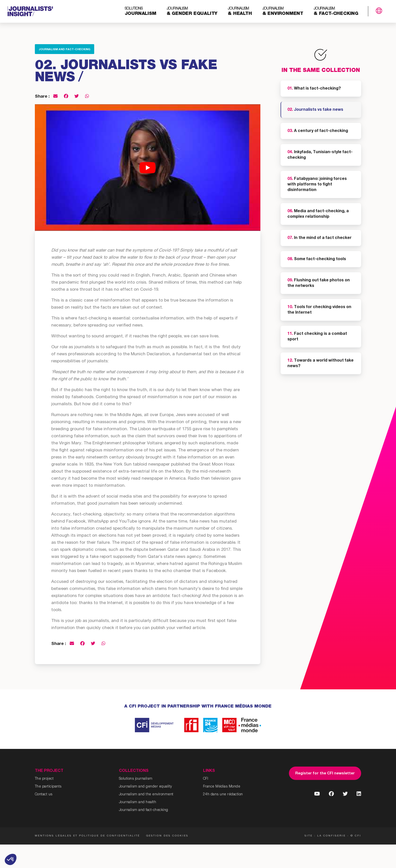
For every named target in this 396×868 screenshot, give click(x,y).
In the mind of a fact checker (319, 238)
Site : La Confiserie (325, 836)
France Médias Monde (222, 787)
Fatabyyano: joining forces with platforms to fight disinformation (317, 185)
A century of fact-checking (318, 131)
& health (240, 12)
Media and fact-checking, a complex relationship (318, 214)
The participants (48, 787)
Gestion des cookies (167, 836)
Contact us (44, 795)
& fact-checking (336, 12)
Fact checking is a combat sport (317, 337)
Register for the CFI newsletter (325, 774)
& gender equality (192, 12)
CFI (206, 779)
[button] (11, 859)
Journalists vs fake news (315, 110)
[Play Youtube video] (148, 168)
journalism (141, 12)
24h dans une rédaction (223, 795)
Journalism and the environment (146, 795)
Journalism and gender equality (145, 787)
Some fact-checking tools (317, 259)
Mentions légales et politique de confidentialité (87, 836)
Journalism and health (138, 802)
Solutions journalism (136, 779)
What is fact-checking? (314, 89)
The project (44, 779)
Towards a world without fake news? (320, 364)
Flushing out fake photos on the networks (319, 283)
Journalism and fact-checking (65, 50)
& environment (283, 12)
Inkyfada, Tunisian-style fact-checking (320, 155)
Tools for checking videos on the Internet (319, 310)
